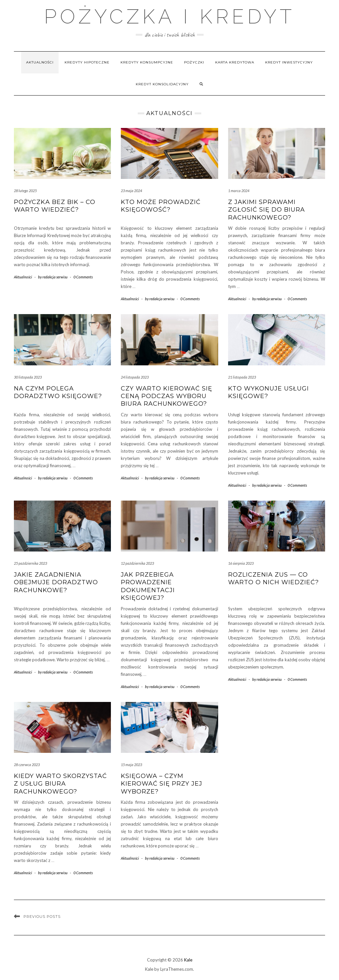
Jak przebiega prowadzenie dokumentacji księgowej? (148, 586)
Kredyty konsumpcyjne (147, 62)
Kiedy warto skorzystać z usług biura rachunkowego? (60, 784)
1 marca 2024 (239, 191)
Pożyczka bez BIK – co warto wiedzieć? (55, 206)
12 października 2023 (137, 563)
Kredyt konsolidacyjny (162, 84)
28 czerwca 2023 (27, 765)
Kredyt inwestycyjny (289, 62)
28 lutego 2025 (25, 191)
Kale (188, 960)
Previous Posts (42, 917)
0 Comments (83, 277)
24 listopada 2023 (135, 377)
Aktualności (40, 62)
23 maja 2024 (131, 191)
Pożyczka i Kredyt (169, 17)
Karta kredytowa (235, 62)
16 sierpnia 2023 (241, 563)
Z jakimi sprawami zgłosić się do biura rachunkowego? (266, 210)
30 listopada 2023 (28, 377)
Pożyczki (194, 62)
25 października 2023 (30, 563)
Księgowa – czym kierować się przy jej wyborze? (162, 784)
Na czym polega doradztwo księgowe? (58, 392)
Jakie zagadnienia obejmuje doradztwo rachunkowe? (56, 582)
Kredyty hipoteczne (87, 62)
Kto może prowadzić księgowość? (161, 206)
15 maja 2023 (131, 765)
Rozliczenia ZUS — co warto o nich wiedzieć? (273, 578)
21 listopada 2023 (242, 377)
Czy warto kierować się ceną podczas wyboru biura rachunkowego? (167, 396)
